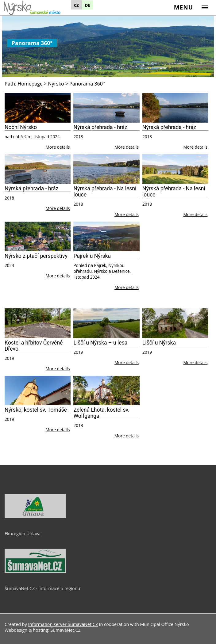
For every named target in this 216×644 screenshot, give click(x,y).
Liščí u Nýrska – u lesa (100, 343)
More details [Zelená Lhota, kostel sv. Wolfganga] (127, 436)
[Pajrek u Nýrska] (106, 236)
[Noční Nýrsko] (38, 108)
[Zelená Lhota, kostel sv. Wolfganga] (106, 391)
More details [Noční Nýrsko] (58, 147)
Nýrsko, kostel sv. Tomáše (36, 410)
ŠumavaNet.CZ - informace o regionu (42, 588)
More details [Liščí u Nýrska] (195, 362)
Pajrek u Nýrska (92, 256)
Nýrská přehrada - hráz (100, 127)
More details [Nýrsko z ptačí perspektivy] (58, 276)
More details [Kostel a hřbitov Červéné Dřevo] (58, 369)
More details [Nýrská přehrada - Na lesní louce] (127, 214)
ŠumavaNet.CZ (65, 630)
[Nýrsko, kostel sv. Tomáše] (38, 391)
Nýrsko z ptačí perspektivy (36, 256)
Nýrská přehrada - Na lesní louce (105, 192)
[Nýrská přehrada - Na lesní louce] (106, 169)
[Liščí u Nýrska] (175, 323)
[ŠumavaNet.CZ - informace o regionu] (35, 572)
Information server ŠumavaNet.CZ (63, 624)
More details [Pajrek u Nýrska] (127, 287)
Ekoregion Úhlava (23, 533)
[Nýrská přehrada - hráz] (106, 108)
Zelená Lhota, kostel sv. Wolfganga (101, 413)
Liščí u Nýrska (159, 343)
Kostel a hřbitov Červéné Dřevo (34, 346)
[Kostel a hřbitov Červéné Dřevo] (38, 323)
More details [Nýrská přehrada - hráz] (127, 147)
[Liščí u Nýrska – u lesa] (106, 323)
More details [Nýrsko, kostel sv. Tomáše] (58, 430)
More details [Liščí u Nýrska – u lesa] (127, 362)
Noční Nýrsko (21, 127)
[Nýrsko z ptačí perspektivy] (38, 236)
